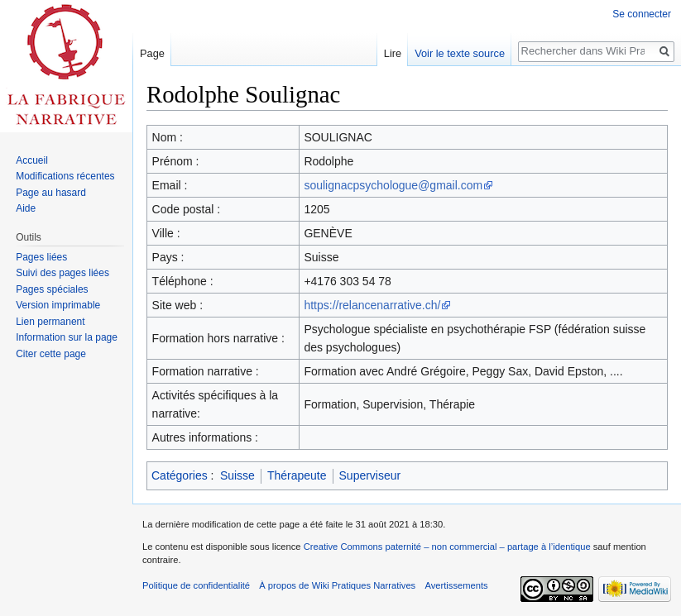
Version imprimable (58, 305)
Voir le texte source (460, 53)
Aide (26, 208)
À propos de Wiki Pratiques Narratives (337, 585)
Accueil (32, 160)
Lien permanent (50, 322)
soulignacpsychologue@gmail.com (393, 185)
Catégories (180, 475)
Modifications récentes (65, 176)
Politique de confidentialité (196, 585)
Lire (393, 53)
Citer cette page (51, 354)
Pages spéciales (52, 289)
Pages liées (41, 257)
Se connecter (642, 14)
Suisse (237, 475)
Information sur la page (67, 337)
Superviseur (370, 475)
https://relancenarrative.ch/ (372, 305)
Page (152, 53)
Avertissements (456, 585)
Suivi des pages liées (62, 273)
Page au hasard (51, 193)
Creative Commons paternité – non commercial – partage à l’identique (447, 547)
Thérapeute (297, 475)
